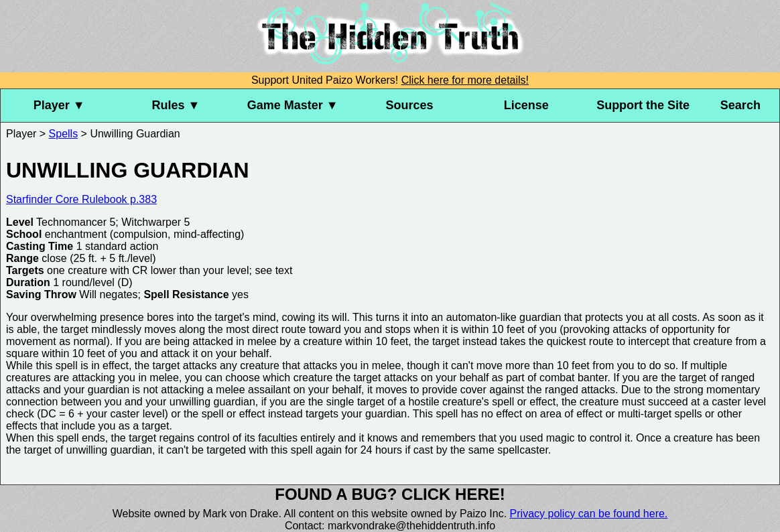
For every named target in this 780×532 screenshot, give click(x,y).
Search (740, 105)
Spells (64, 134)
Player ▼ (59, 105)
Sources (410, 105)
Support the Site (643, 105)
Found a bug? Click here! (390, 494)
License (526, 105)
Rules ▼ (176, 105)
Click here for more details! (465, 80)
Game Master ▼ (293, 105)
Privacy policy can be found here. (589, 514)
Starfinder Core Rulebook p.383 (81, 199)
